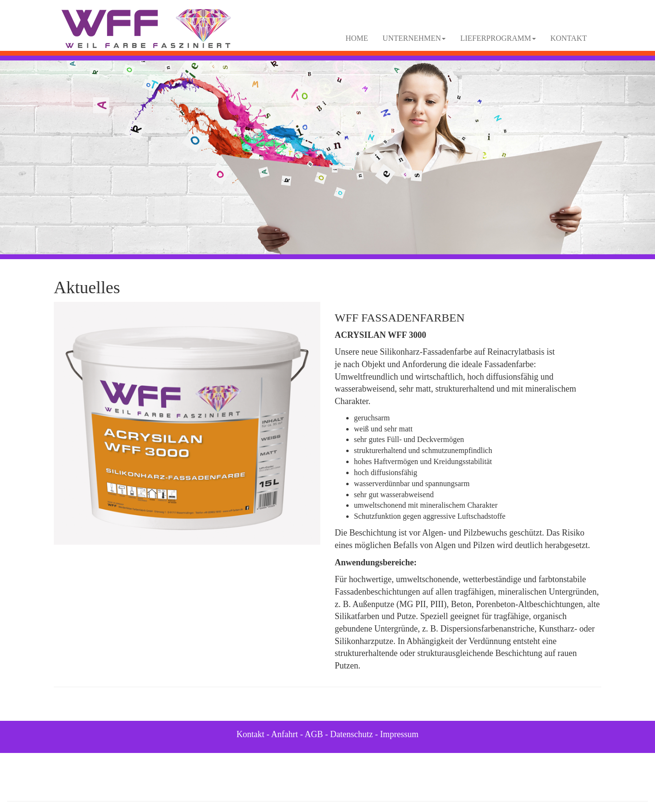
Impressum (400, 734)
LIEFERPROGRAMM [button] (498, 38)
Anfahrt (285, 734)
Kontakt (251, 734)
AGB (314, 734)
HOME (357, 38)
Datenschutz (352, 734)
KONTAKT (569, 38)
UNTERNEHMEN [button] (414, 38)
